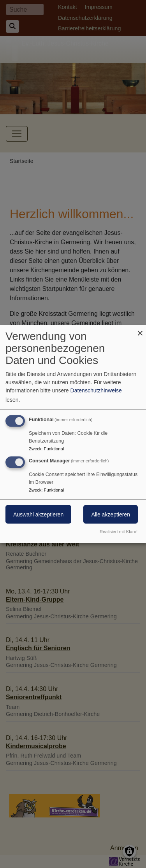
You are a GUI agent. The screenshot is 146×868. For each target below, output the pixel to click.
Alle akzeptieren (111, 514)
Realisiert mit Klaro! (119, 531)
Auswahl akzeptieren (38, 514)
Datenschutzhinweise (96, 390)
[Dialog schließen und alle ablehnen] (140, 330)
